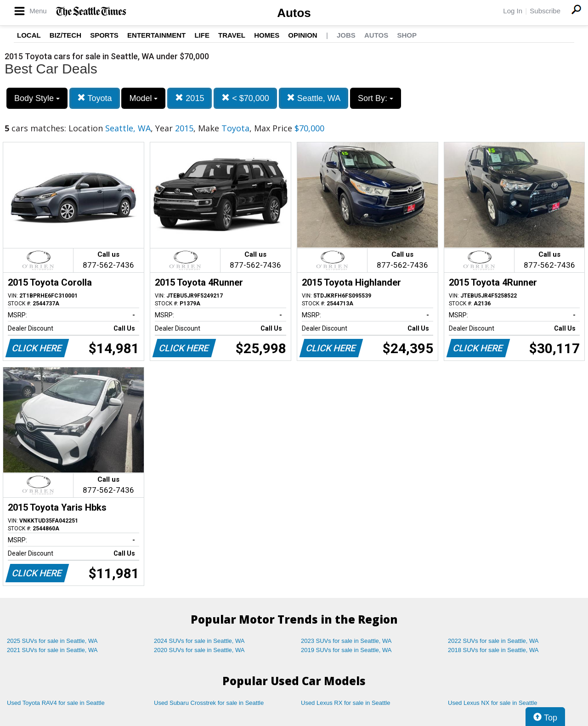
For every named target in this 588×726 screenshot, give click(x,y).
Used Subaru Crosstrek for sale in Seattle (209, 703)
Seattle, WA (314, 98)
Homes (267, 35)
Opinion (302, 35)
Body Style (37, 98)
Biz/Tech (65, 35)
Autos (294, 13)
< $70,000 (245, 98)
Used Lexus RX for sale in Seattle (345, 703)
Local (29, 35)
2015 (189, 98)
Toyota (95, 98)
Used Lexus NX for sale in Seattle (492, 703)
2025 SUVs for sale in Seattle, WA (52, 641)
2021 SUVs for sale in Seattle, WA (52, 650)
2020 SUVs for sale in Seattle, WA (199, 650)
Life (202, 35)
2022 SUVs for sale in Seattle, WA (493, 641)
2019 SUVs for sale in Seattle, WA (346, 650)
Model (143, 98)
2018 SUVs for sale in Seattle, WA (493, 650)
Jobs (346, 35)
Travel (232, 35)
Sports (104, 35)
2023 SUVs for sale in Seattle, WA (346, 641)
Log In (513, 11)
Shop (407, 35)
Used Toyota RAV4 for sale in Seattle (56, 703)
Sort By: (376, 98)
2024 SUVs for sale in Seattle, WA (199, 641)
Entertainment (156, 35)
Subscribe (545, 11)
